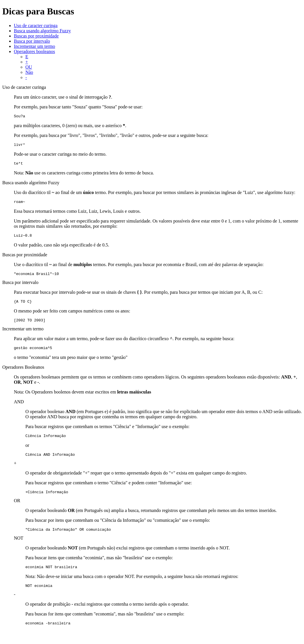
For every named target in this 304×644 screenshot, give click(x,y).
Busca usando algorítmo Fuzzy (42, 31)
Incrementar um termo (34, 46)
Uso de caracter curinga (36, 26)
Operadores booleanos (34, 51)
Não (29, 72)
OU (29, 67)
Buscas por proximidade (36, 36)
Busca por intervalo (32, 41)
